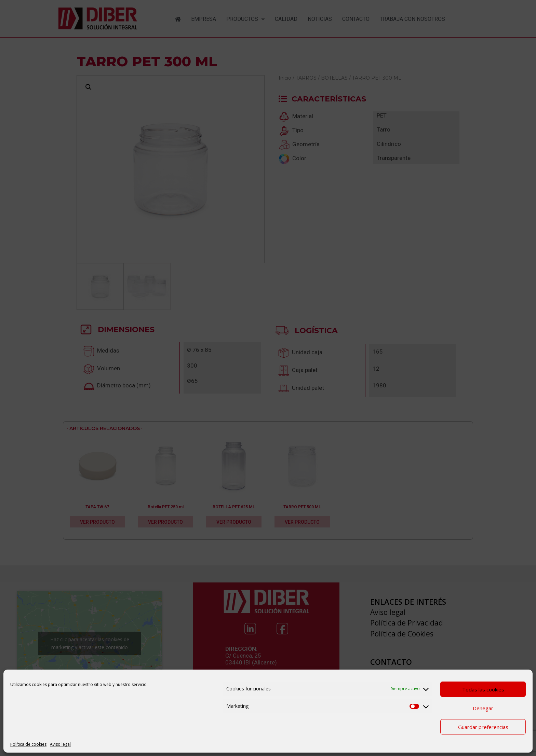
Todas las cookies (483, 689)
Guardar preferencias (483, 727)
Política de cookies (28, 744)
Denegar (483, 708)
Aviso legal (60, 744)
